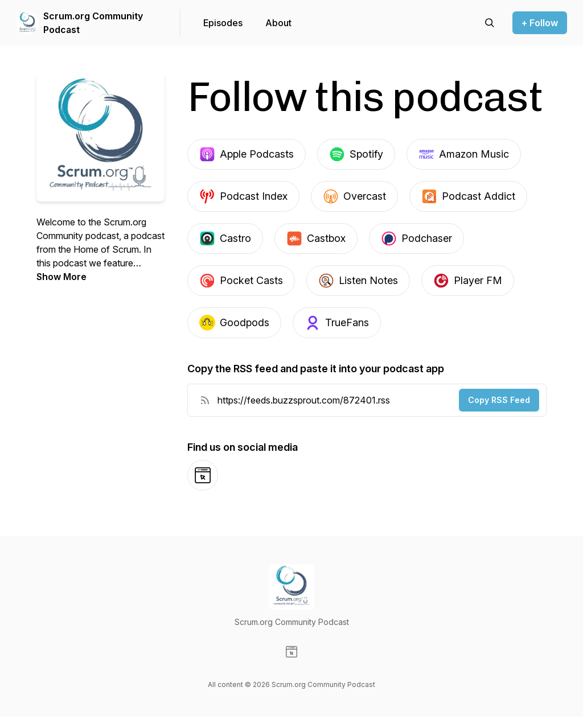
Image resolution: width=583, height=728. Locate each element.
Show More (61, 277)
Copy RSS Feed (499, 400)
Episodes (223, 23)
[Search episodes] (490, 23)
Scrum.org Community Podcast (93, 23)
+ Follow (540, 23)
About (278, 23)
